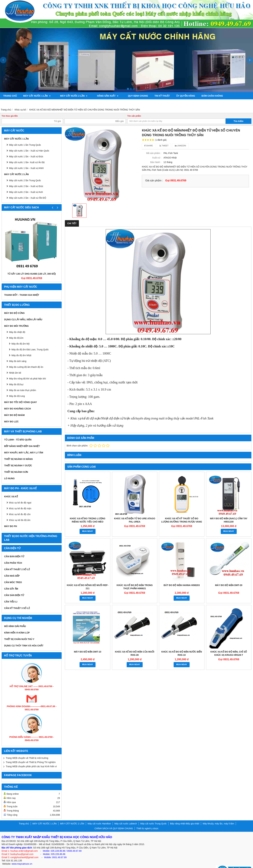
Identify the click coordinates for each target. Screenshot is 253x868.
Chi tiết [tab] (72, 216)
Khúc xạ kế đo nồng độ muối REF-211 (88, 580)
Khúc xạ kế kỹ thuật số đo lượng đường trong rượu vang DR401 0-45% (182, 515)
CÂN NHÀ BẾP (12, 569)
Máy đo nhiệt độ (17, 325)
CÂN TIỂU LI (11, 595)
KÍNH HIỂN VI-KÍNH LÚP (17, 626)
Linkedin (180, 139)
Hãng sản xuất (101, 96)
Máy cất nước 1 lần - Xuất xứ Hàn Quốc (29, 144)
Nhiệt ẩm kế (15, 366)
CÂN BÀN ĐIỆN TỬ (14, 549)
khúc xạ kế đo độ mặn (20, 501)
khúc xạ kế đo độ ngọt (20, 496)
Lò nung (9, 471)
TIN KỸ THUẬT (153, 96)
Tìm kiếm (239, 114)
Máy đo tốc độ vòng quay (20, 395)
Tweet (164, 139)
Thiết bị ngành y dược (18, 458)
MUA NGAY (88, 524)
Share (149, 139)
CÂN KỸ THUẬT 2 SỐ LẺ (17, 562)
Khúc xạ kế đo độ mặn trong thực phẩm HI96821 (135, 580)
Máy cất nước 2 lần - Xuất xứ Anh (26, 185)
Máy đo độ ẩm (16, 331)
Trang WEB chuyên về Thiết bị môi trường (27, 751)
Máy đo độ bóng (230, 96)
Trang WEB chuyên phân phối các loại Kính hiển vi (31, 759)
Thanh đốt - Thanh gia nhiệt (22, 288)
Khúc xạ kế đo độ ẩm (20, 513)
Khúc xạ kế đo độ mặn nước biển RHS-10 (182, 646)
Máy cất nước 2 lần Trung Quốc (25, 173)
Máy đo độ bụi (16, 377)
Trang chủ (10, 96)
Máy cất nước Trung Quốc (154, 816)
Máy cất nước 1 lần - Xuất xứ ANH (26, 161)
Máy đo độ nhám (14, 408)
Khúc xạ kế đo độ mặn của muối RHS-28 (135, 646)
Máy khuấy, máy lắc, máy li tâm (24, 445)
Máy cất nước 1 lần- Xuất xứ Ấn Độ (27, 155)
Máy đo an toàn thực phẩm (23, 383)
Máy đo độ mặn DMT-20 (229, 578)
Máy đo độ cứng (14, 306)
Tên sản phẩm (134, 109)
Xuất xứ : (157, 151)
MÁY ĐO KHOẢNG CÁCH (18, 402)
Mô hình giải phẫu (15, 619)
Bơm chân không (203, 96)
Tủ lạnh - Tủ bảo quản (18, 433)
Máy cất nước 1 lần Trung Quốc (25, 138)
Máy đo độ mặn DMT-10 (88, 645)
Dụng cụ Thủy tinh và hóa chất (24, 638)
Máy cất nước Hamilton (99, 816)
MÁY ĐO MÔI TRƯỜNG (16, 319)
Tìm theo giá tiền (10, 109)
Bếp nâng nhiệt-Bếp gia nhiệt (22, 439)
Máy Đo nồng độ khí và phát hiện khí (28, 371)
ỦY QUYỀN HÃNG (176, 96)
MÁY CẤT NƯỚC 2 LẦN (71, 96)
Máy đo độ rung (17, 389)
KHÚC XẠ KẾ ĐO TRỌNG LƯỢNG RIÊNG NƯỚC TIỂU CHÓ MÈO (88, 513)
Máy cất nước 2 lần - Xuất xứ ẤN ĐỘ (28, 191)
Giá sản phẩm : (154, 173)
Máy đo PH (11, 519)
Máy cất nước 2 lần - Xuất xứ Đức (26, 179)
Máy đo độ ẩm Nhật (21, 348)
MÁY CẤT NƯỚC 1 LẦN (37, 96)
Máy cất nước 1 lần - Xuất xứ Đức (26, 149)
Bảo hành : (156, 155)
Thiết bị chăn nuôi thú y (19, 632)
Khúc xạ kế (11, 489)
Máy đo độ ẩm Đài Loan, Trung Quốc (30, 342)
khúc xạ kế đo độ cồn (20, 507)
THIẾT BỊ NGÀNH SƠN (16, 465)
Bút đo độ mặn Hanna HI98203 (182, 578)
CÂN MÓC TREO (13, 575)
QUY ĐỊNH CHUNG (129, 96)
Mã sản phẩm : (154, 146)
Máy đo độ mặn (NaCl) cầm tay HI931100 (229, 513)
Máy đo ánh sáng (18, 354)
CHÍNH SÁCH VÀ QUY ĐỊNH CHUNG (114, 821)
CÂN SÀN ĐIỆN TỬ (14, 588)
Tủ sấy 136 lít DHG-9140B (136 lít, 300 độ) (32, 267)
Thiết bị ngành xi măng (18, 452)
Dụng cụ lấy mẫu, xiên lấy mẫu (23, 312)
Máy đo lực (11, 414)
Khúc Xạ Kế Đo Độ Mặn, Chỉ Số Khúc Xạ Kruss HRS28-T (229, 646)
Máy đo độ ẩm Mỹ (20, 337)
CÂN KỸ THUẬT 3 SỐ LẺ (17, 601)
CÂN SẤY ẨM (11, 582)
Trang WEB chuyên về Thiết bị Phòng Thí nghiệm (31, 755)
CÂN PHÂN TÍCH (13, 556)
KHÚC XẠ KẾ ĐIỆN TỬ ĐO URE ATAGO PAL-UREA (135, 513)
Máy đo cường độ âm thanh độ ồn (26, 360)
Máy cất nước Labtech (126, 816)
